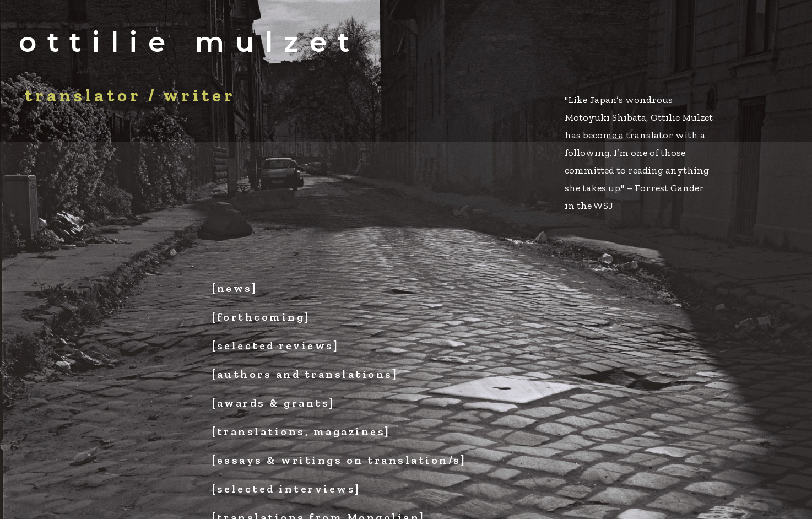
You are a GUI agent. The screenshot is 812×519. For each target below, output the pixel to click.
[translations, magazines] (301, 431)
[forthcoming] (261, 317)
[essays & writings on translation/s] (339, 460)
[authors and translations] (305, 374)
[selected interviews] (286, 489)
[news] (235, 288)
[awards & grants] (274, 403)
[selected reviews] (275, 345)
